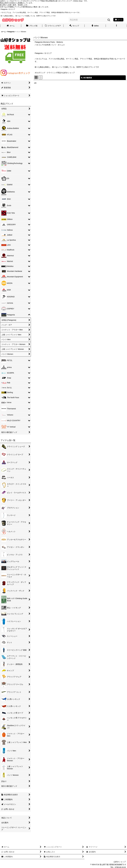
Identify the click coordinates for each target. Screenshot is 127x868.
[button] (116, 26)
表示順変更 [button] (86, 78)
